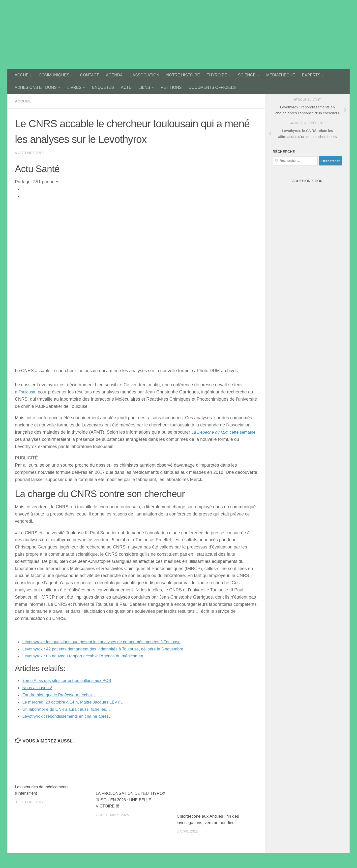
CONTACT (89, 75)
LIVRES (74, 87)
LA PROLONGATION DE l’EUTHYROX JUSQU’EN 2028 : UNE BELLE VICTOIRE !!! (132, 800)
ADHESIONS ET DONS (36, 87)
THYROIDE (217, 75)
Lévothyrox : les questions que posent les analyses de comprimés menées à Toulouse (107, 642)
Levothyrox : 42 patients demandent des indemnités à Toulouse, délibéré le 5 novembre (109, 649)
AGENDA (114, 75)
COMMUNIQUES (54, 75)
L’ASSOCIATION (145, 75)
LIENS (144, 87)
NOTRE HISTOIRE (183, 75)
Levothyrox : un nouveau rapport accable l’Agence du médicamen (87, 656)
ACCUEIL (23, 75)
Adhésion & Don (307, 181)
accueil (24, 101)
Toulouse (28, 392)
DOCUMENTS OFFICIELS (212, 87)
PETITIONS (171, 87)
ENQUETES (103, 87)
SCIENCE (247, 75)
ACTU (126, 87)
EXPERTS (311, 75)
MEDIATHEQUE (281, 75)
